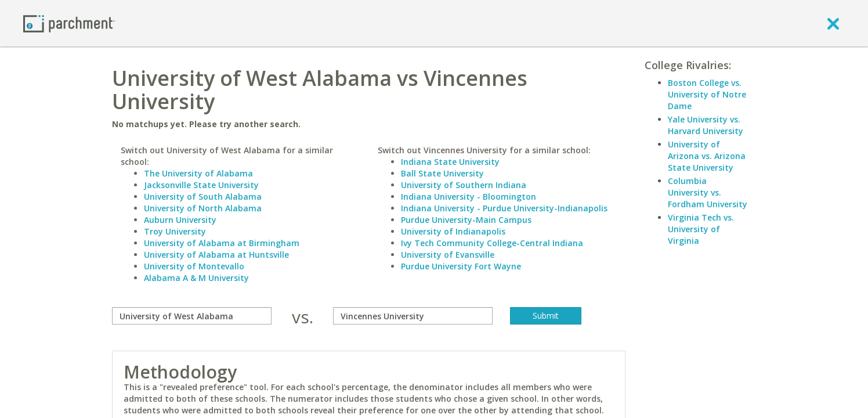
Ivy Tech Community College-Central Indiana (492, 243)
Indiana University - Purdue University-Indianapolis (504, 208)
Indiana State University (450, 162)
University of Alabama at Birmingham (222, 243)
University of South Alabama (203, 197)
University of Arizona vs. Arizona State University (707, 156)
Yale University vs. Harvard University (706, 125)
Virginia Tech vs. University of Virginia (701, 229)
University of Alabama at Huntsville (216, 255)
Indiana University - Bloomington (469, 197)
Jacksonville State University (201, 185)
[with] (413, 316)
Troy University (175, 231)
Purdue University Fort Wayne (461, 266)
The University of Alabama (198, 173)
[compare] (192, 316)
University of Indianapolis (453, 231)
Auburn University (180, 220)
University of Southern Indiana (464, 185)
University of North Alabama (203, 208)
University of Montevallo (194, 266)
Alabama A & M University (196, 278)
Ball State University (442, 173)
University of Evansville (448, 255)
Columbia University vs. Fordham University (708, 192)
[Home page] (69, 23)
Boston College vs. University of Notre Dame (707, 94)
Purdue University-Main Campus (466, 220)
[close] (833, 23)
